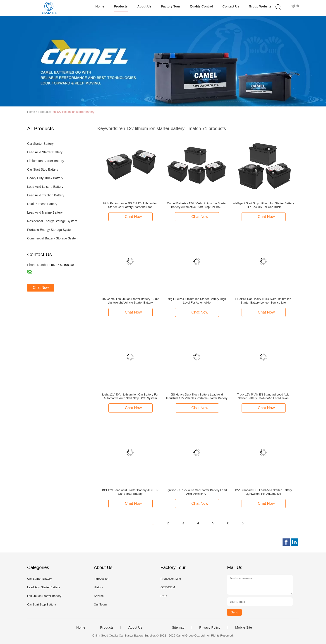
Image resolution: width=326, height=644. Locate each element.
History (98, 587)
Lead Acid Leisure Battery (45, 187)
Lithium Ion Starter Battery (46, 161)
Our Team (100, 604)
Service (99, 596)
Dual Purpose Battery (42, 204)
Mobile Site (244, 627)
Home (100, 6)
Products (121, 6)
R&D (164, 596)
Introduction (101, 579)
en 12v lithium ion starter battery (73, 112)
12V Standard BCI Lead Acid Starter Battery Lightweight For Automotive (263, 492)
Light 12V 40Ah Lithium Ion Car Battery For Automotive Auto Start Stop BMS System (130, 396)
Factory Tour (171, 6)
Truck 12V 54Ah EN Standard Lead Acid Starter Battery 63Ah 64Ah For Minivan (263, 396)
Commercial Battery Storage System (53, 238)
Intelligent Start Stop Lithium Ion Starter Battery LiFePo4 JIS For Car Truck (263, 205)
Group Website (260, 6)
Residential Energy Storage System (52, 221)
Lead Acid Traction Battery (46, 195)
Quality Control (201, 6)
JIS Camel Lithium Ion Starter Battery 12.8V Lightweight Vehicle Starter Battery (130, 301)
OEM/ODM (168, 587)
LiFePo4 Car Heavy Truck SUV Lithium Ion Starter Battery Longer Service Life (263, 301)
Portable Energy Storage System (50, 230)
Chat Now (41, 288)
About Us (144, 6)
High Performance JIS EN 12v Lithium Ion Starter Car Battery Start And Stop (130, 205)
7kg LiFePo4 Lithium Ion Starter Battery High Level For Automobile (197, 301)
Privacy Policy (210, 627)
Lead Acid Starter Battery (45, 152)
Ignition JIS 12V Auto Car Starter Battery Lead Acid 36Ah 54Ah (197, 492)
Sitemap (178, 627)
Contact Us (231, 6)
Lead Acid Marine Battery (45, 212)
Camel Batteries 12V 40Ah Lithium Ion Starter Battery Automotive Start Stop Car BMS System (197, 205)
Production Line (171, 579)
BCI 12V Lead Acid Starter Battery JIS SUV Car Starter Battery (130, 492)
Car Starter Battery (40, 144)
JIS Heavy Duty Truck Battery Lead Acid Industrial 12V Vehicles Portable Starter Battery (197, 396)
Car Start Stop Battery (43, 169)
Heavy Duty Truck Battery (45, 178)
